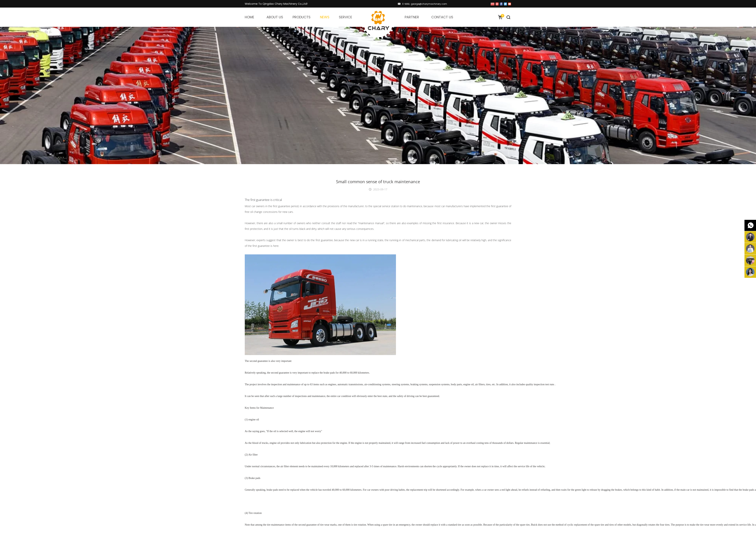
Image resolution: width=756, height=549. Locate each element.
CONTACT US (442, 17)
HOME (249, 17)
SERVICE (345, 17)
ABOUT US (275, 17)
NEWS (325, 17)
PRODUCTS (302, 17)
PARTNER (412, 17)
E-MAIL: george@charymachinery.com (425, 4)
